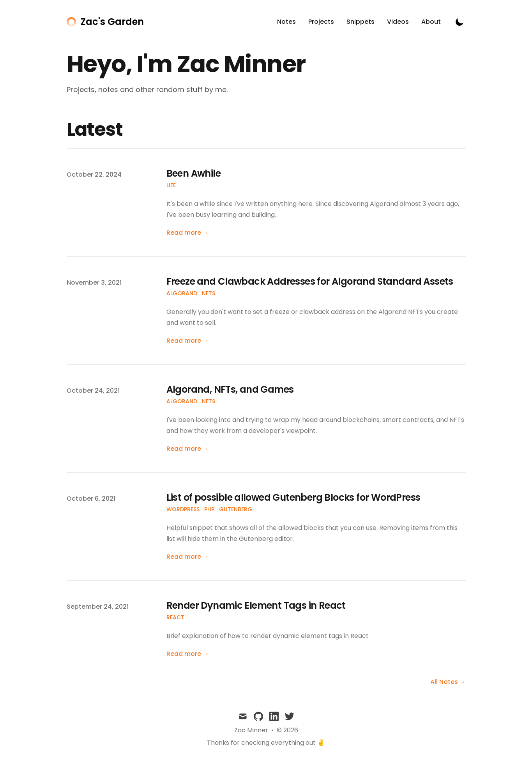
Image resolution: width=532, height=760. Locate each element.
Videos (398, 22)
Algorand (182, 293)
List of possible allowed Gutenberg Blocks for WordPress (293, 497)
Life (171, 185)
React (175, 617)
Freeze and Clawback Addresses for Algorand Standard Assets (310, 281)
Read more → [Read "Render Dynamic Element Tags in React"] (188, 654)
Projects (321, 22)
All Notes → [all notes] (448, 682)
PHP (209, 509)
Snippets (361, 22)
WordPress (183, 509)
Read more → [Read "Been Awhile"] (188, 233)
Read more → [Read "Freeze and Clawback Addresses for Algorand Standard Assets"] (188, 341)
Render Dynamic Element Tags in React (256, 605)
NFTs (209, 293)
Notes (286, 22)
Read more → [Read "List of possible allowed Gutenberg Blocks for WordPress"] (188, 557)
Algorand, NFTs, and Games (230, 389)
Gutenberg (236, 509)
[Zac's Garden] (105, 22)
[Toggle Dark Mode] (460, 22)
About (431, 22)
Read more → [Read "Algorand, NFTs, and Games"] (188, 449)
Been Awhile (194, 173)
